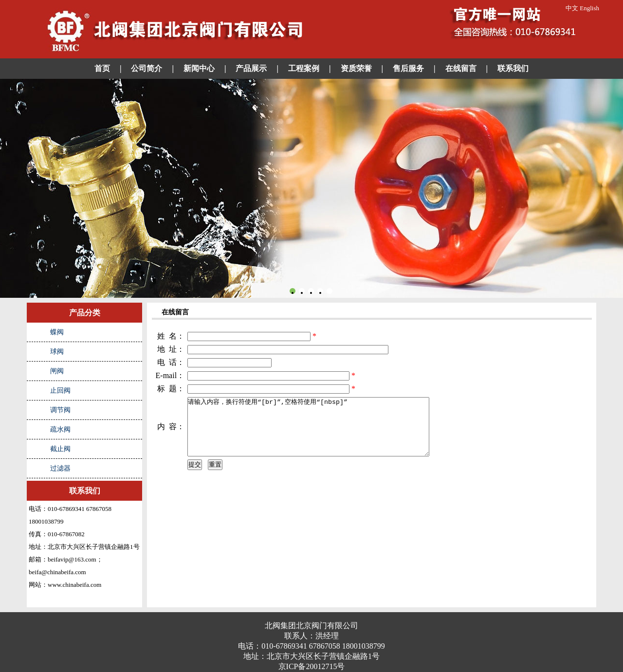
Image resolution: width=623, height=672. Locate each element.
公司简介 (147, 68)
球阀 (57, 352)
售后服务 (408, 68)
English (589, 8)
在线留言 (461, 68)
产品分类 (85, 313)
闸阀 (57, 371)
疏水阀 (60, 429)
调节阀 (60, 410)
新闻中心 (199, 68)
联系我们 (513, 68)
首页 (102, 68)
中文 (572, 8)
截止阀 (60, 449)
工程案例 (304, 68)
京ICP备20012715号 (312, 666)
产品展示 (251, 68)
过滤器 (60, 468)
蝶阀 (57, 332)
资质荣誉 (356, 68)
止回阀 (60, 390)
